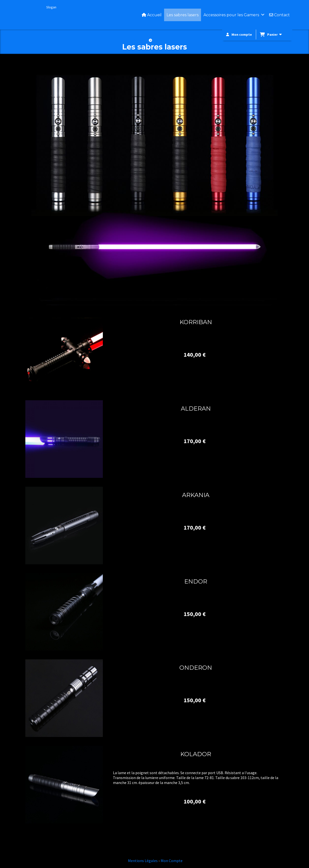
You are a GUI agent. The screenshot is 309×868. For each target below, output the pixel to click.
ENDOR (196, 581)
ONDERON (196, 668)
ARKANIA (196, 495)
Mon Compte (172, 861)
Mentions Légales (143, 861)
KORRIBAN (196, 322)
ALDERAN (196, 409)
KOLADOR (196, 754)
